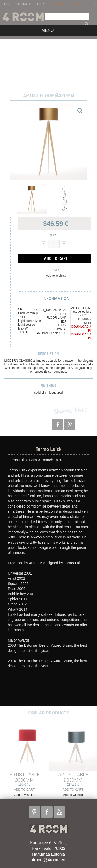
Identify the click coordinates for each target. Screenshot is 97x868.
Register (24, 4)
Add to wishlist (56, 276)
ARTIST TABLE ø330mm (24, 777)
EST (94, 4)
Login (7, 4)
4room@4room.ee (48, 860)
